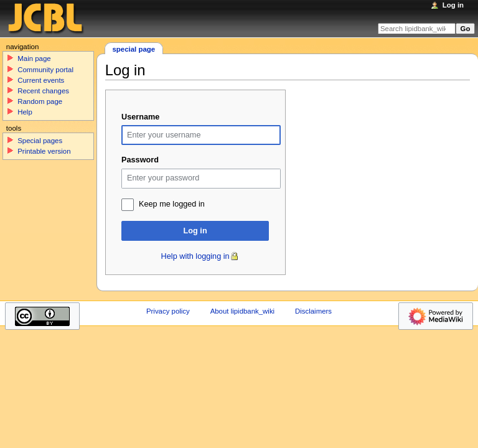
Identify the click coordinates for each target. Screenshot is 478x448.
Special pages (40, 141)
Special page (134, 49)
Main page (34, 58)
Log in (195, 231)
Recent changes (43, 91)
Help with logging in (195, 256)
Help (25, 112)
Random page (40, 101)
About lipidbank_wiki (243, 311)
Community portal (45, 70)
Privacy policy (168, 311)
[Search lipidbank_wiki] (417, 29)
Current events (41, 80)
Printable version (44, 151)
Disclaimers (313, 311)
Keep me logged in (172, 204)
